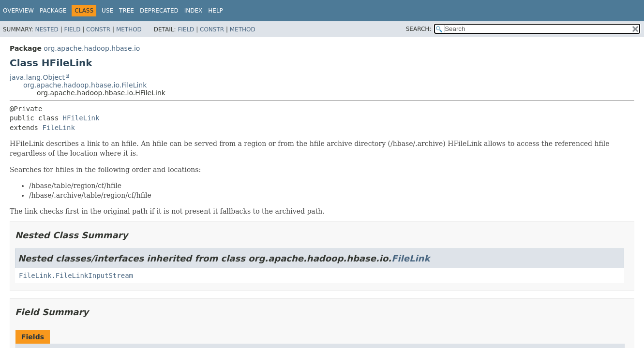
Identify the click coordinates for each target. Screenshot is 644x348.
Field (72, 29)
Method (129, 29)
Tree (127, 11)
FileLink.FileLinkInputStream (76, 275)
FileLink (58, 128)
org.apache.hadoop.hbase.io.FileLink (85, 85)
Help (216, 11)
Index (194, 11)
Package (53, 11)
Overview (18, 11)
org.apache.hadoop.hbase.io (92, 48)
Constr (98, 29)
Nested (46, 29)
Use (107, 11)
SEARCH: (419, 29)
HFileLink (81, 118)
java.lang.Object (37, 77)
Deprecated (159, 11)
